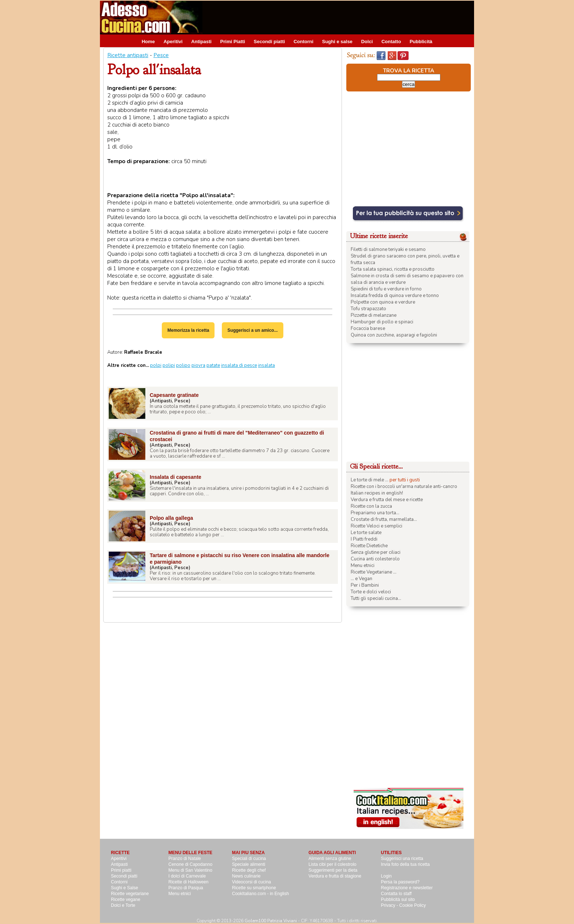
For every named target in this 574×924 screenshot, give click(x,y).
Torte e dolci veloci (371, 592)
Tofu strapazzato (368, 309)
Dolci (367, 42)
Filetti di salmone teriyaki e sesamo (388, 249)
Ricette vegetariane (130, 894)
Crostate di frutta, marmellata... (384, 519)
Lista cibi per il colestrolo (333, 864)
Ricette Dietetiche (369, 546)
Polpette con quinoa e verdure (383, 302)
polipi (169, 365)
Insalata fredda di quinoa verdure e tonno (395, 296)
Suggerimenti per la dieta (333, 870)
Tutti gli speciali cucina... (376, 598)
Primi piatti (121, 870)
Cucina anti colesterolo (375, 559)
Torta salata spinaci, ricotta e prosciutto (393, 269)
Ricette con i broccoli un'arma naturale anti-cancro (404, 487)
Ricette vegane (126, 899)
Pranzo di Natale (185, 859)
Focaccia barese (368, 328)
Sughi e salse (337, 42)
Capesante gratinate (174, 395)
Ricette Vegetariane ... (374, 572)
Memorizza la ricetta (188, 330)
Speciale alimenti (249, 864)
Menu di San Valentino (190, 870)
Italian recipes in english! (377, 493)
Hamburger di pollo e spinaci (382, 322)
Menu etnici (363, 566)
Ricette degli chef (249, 870)
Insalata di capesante (176, 477)
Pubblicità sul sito (398, 899)
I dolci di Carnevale (187, 876)
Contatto (391, 42)
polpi (156, 365)
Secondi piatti (269, 42)
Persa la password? (400, 882)
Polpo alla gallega (171, 518)
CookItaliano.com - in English (260, 894)
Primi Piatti (233, 42)
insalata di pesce (239, 365)
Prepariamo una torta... (375, 513)
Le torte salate (366, 533)
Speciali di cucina (249, 859)
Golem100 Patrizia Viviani (271, 921)
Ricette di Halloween (188, 882)
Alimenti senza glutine (330, 859)
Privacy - (390, 905)
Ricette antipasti (128, 55)
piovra (198, 365)
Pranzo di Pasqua (186, 888)
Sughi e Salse (124, 888)
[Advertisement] (341, 17)
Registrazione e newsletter (407, 888)
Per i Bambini (365, 585)
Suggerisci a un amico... (252, 330)
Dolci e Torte (123, 905)
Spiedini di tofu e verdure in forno (386, 289)
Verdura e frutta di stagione (335, 876)
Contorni (303, 42)
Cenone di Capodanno (190, 864)
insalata (266, 365)
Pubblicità (421, 42)
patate (213, 365)
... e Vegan (361, 579)
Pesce (161, 55)
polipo (183, 365)
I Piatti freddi (364, 539)
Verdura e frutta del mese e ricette (387, 500)
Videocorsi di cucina (252, 882)
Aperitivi (173, 42)
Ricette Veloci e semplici (377, 526)
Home (148, 42)
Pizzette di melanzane (374, 315)
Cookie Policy (413, 905)
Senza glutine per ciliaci (376, 552)
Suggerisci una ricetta (402, 859)
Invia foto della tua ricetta (405, 864)
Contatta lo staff (396, 894)
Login (386, 876)
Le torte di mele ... (370, 480)
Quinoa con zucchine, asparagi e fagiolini (394, 335)
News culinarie (246, 876)
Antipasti (201, 42)
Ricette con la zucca (371, 506)
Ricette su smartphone (254, 888)
